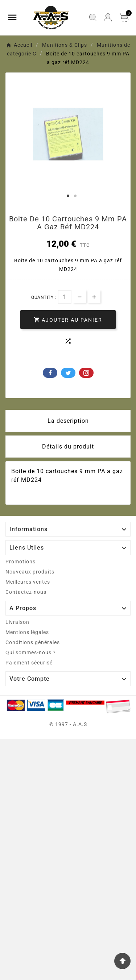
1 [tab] (68, 196)
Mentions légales (27, 632)
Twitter (68, 373)
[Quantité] (65, 297)
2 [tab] (75, 196)
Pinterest (86, 373)
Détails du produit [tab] (68, 447)
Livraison (17, 622)
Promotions (20, 562)
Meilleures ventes (28, 582)
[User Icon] (108, 18)
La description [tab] (68, 421)
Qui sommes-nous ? (31, 652)
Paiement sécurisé (29, 663)
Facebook (50, 373)
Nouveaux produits (30, 572)
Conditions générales (33, 642)
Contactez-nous (26, 592)
